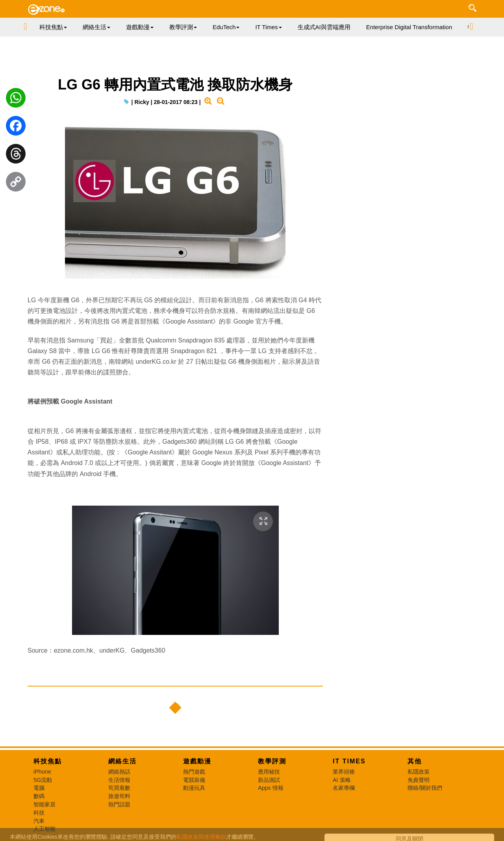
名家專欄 (344, 788)
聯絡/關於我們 (425, 788)
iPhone (42, 772)
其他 (415, 761)
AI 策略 (342, 780)
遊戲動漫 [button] (140, 27)
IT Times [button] (268, 27)
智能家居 (44, 804)
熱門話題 (119, 804)
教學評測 (272, 761)
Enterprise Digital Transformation (409, 27)
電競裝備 (194, 780)
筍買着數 (119, 788)
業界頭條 (344, 772)
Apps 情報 (271, 788)
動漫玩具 (194, 788)
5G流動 (43, 780)
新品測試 (269, 780)
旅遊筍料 (119, 796)
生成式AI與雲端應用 (324, 27)
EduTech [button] (226, 27)
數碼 (39, 796)
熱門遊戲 (194, 772)
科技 (39, 813)
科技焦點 (48, 761)
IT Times (349, 761)
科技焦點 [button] (53, 27)
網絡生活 (122, 761)
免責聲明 (419, 780)
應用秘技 (269, 772)
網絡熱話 (119, 772)
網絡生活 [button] (96, 27)
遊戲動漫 (197, 761)
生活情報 (119, 780)
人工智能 (44, 829)
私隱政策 (419, 772)
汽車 (39, 821)
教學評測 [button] (183, 27)
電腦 (39, 788)
